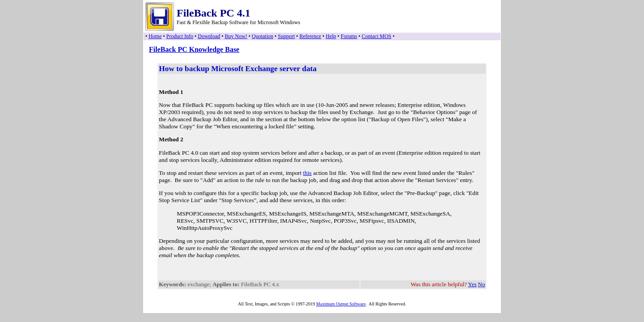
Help (331, 36)
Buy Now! (236, 36)
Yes (472, 284)
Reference (310, 36)
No (482, 284)
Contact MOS (377, 36)
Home (155, 36)
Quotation (263, 36)
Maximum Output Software (341, 304)
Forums (349, 36)
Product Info (180, 36)
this (307, 173)
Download (209, 36)
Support (286, 36)
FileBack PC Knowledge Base (194, 49)
